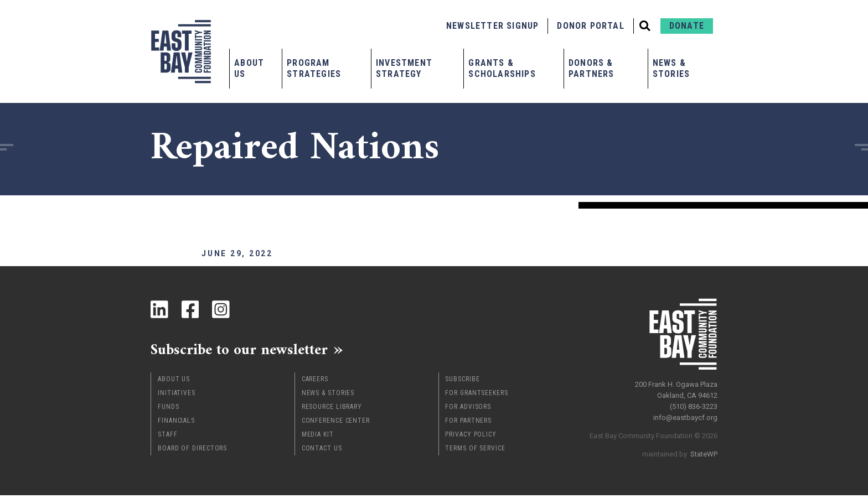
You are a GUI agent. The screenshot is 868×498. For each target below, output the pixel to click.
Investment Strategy (404, 68)
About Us (249, 68)
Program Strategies (314, 68)
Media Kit (318, 437)
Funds (169, 409)
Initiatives (177, 396)
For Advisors (468, 409)
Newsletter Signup (492, 26)
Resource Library (332, 409)
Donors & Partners (591, 68)
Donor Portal (590, 26)
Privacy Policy (471, 437)
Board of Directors (192, 451)
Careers (315, 382)
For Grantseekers (476, 396)
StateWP (704, 451)
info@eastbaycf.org (685, 414)
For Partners (468, 423)
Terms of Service (475, 451)
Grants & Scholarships (502, 68)
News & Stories (671, 68)
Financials (176, 423)
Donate (687, 26)
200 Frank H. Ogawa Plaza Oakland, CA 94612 (676, 387)
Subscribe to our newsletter (250, 351)
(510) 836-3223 (694, 403)
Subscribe (462, 382)
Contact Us (322, 451)
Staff (168, 437)
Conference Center (336, 423)
